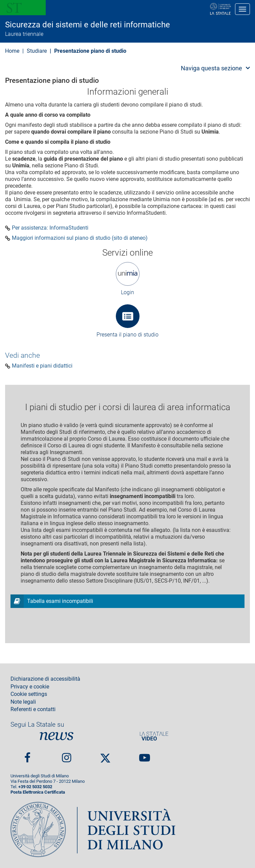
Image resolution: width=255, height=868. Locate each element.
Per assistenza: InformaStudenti (50, 228)
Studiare (37, 51)
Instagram (67, 755)
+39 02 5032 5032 (35, 787)
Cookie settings (29, 694)
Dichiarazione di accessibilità (45, 679)
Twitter (105, 755)
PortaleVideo (154, 736)
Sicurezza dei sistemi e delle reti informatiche (88, 25)
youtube (145, 755)
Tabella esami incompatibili (60, 601)
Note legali (23, 702)
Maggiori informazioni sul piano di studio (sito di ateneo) (80, 238)
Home (12, 51)
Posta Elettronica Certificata (38, 792)
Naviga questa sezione (211, 68)
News (57, 736)
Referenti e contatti (33, 709)
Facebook (27, 755)
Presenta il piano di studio (127, 335)
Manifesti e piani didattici (42, 366)
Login (127, 292)
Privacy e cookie (30, 687)
